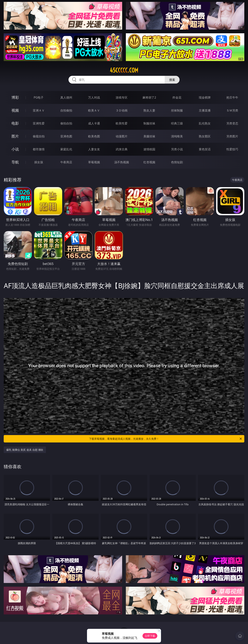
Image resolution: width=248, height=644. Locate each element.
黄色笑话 (205, 149)
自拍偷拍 (66, 110)
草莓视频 (94, 162)
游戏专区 (122, 97)
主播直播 (205, 110)
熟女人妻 (149, 110)
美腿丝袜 (149, 136)
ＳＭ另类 (232, 110)
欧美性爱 (122, 123)
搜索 (172, 80)
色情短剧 (177, 162)
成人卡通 (94, 123)
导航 (15, 162)
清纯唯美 (177, 136)
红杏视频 (149, 162)
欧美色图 (94, 136)
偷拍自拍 (66, 123)
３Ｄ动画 (122, 110)
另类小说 (177, 149)
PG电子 (39, 97)
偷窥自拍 (39, 136)
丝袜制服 (177, 110)
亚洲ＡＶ (39, 110)
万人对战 (94, 97)
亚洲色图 (66, 136)
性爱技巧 (232, 149)
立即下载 (150, 636)
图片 (15, 136)
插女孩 (39, 162)
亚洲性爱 (39, 123)
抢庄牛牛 (232, 97)
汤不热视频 (122, 162)
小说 (15, 149)
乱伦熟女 (205, 123)
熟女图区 (205, 136)
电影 (15, 123)
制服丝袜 (149, 123)
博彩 (15, 97)
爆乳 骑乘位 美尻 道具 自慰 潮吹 (25, 450)
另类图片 (232, 136)
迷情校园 (149, 149)
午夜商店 (66, 162)
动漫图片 (122, 136)
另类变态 (232, 123)
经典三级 (177, 123)
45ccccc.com (124, 70)
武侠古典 (122, 149)
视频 (15, 110)
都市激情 (39, 149)
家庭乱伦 (66, 149)
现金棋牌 (205, 97)
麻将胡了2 (149, 97)
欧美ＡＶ (94, 110)
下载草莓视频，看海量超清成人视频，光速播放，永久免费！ (166, 439)
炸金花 (177, 97)
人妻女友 (94, 149)
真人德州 (66, 97)
